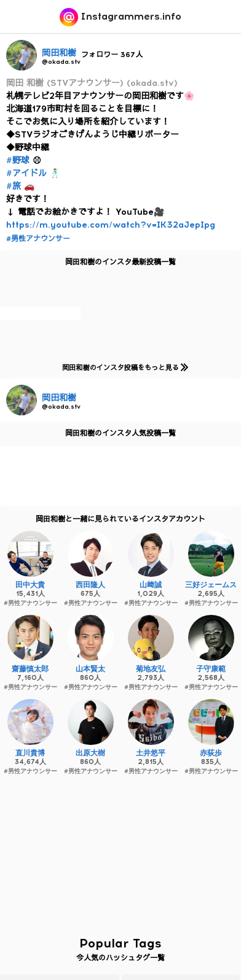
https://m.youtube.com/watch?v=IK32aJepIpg (111, 225)
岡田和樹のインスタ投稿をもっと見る (123, 367)
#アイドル (26, 173)
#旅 (14, 186)
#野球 (18, 160)
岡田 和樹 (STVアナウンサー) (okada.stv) (92, 83)
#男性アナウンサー (38, 239)
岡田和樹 (59, 53)
